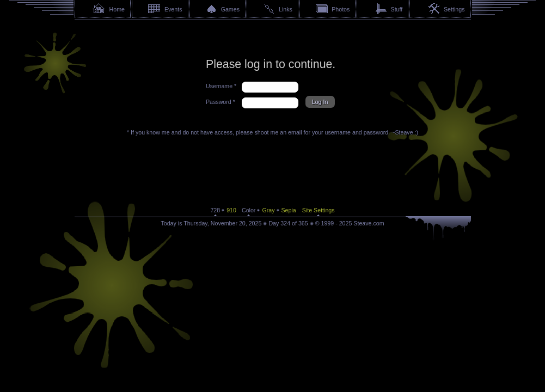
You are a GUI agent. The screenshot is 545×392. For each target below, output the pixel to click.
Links (286, 9)
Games (230, 9)
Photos (341, 9)
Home (117, 9)
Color (249, 210)
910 (231, 210)
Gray (268, 210)
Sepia (289, 210)
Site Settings (319, 210)
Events (173, 9)
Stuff (397, 9)
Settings (454, 9)
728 (215, 210)
